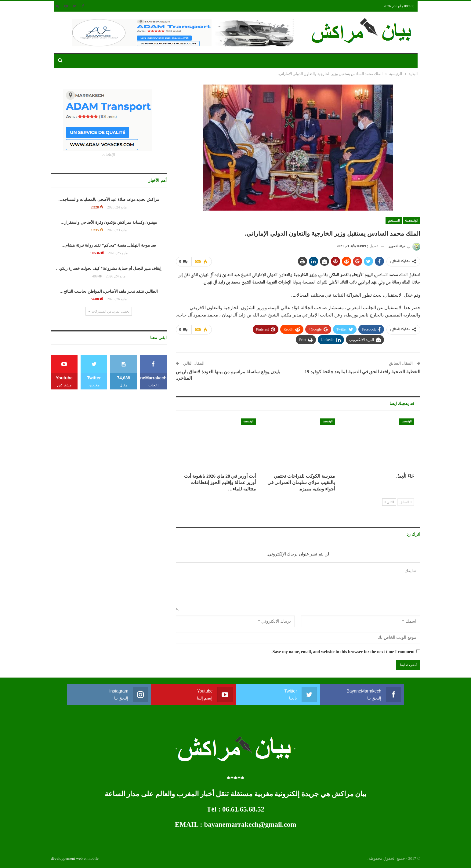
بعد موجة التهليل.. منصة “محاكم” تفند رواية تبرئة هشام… (109, 245)
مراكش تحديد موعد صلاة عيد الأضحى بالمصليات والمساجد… (109, 199)
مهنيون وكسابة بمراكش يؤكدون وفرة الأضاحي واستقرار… (109, 222)
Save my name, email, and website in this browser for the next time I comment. (343, 652)
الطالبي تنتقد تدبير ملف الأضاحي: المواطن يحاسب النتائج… (109, 291)
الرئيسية (412, 220)
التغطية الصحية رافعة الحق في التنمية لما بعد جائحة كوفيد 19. (362, 372)
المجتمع (394, 220)
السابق (406, 502)
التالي (389, 502)
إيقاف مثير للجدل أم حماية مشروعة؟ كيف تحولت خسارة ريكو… (109, 268)
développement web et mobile (75, 858)
